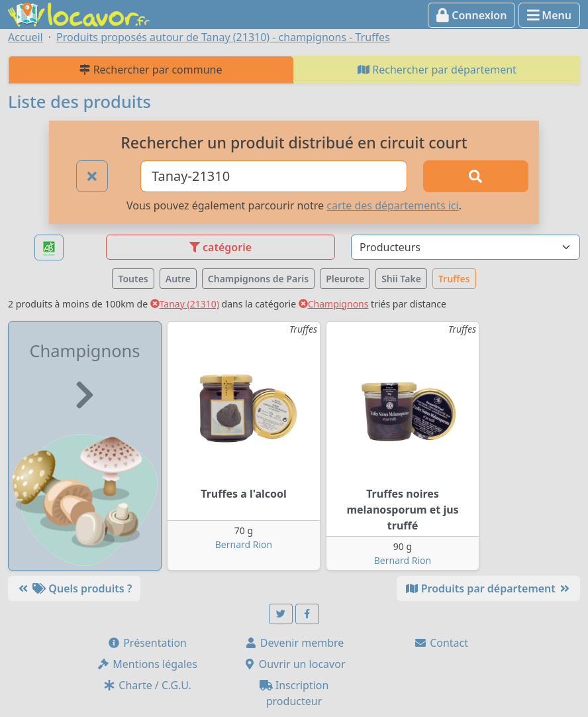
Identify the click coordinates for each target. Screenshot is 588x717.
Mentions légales (147, 664)
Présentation (147, 643)
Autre (178, 279)
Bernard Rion (244, 544)
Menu (549, 15)
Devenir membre (294, 643)
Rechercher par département (437, 70)
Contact (441, 643)
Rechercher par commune (151, 70)
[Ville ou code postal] (274, 176)
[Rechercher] (476, 176)
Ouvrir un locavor (294, 664)
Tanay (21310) (185, 304)
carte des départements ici (392, 205)
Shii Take (401, 279)
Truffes (454, 279)
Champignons (334, 304)
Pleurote (345, 279)
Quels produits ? (74, 588)
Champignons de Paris (258, 279)
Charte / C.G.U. (147, 685)
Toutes (133, 279)
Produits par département (488, 588)
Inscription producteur (294, 693)
